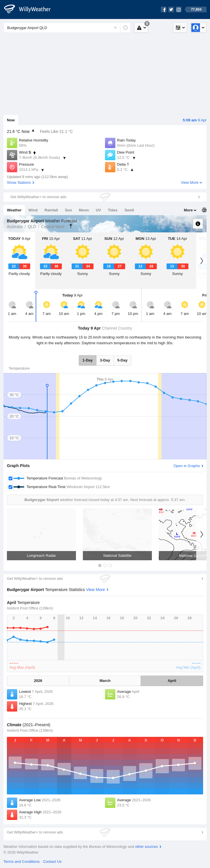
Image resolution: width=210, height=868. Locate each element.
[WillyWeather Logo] (30, 9)
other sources (147, 847)
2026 (38, 681)
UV (98, 210)
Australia (15, 227)
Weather (14, 210)
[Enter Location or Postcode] (67, 28)
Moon (84, 210)
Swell (129, 210)
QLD (32, 227)
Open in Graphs (187, 466)
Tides (113, 210)
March (105, 681)
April (172, 681)
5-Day (122, 360)
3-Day (105, 360)
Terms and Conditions (22, 862)
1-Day (88, 360)
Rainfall (51, 210)
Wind (33, 210)
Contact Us (52, 862)
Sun (69, 210)
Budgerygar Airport (71, 226)
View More (190, 182)
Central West (53, 227)
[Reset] (115, 28)
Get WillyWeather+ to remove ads (38, 197)
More (188, 210)
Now (11, 120)
